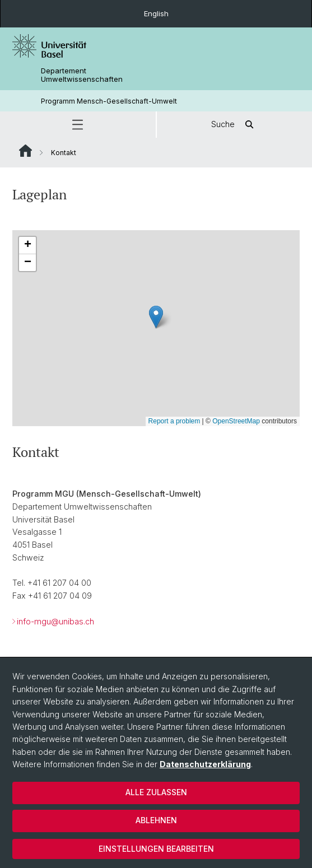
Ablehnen (156, 820)
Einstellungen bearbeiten (156, 849)
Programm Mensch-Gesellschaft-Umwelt (109, 101)
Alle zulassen (156, 792)
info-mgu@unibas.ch (55, 622)
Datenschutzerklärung (205, 764)
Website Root (25, 151)
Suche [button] (234, 125)
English (156, 13)
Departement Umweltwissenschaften (82, 75)
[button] (78, 125)
